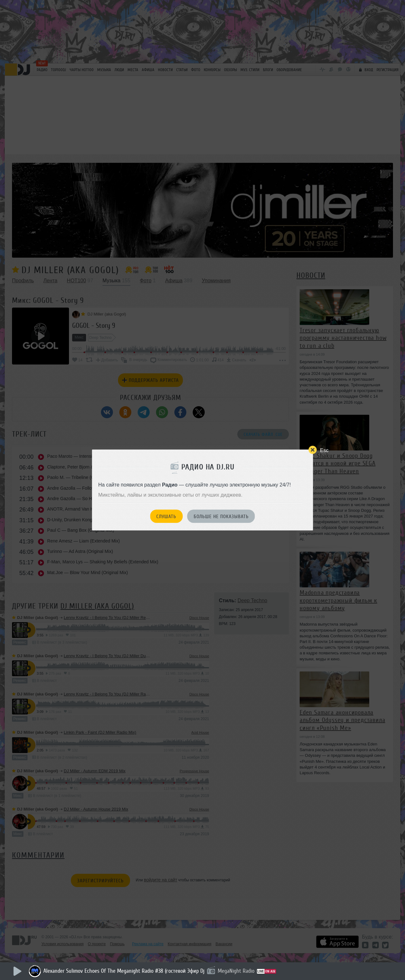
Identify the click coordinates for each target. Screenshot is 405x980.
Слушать (166, 517)
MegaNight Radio (236, 971)
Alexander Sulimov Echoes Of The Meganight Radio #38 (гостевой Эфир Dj (124, 971)
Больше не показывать (221, 517)
